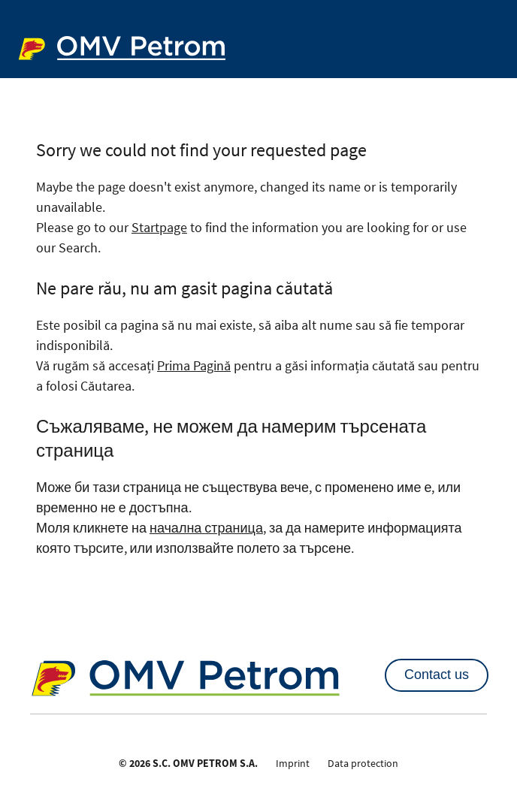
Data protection (363, 763)
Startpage (159, 227)
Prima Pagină (194, 365)
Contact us (437, 675)
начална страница (206, 528)
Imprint (293, 763)
